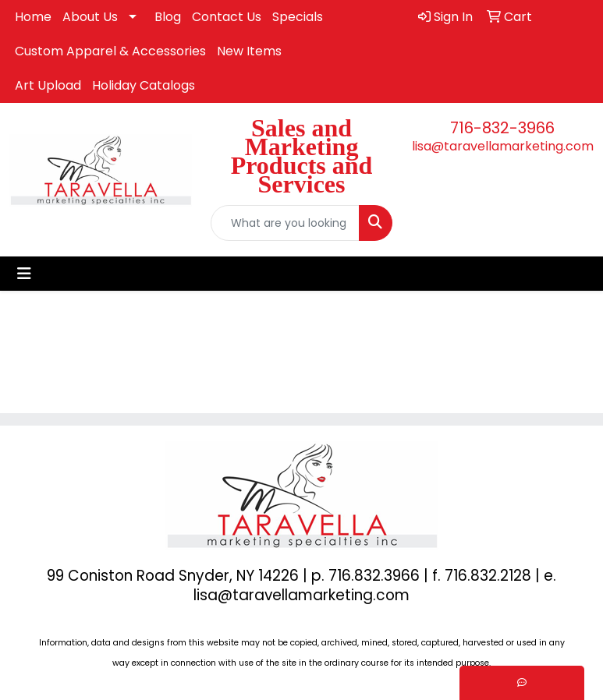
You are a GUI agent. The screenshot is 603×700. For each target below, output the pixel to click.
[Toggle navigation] (24, 274)
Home (33, 17)
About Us (90, 17)
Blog (168, 17)
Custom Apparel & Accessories (110, 51)
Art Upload (48, 85)
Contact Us (227, 17)
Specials (298, 17)
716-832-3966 (502, 128)
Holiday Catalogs (144, 85)
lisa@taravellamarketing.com (503, 146)
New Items (249, 51)
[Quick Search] (286, 223)
